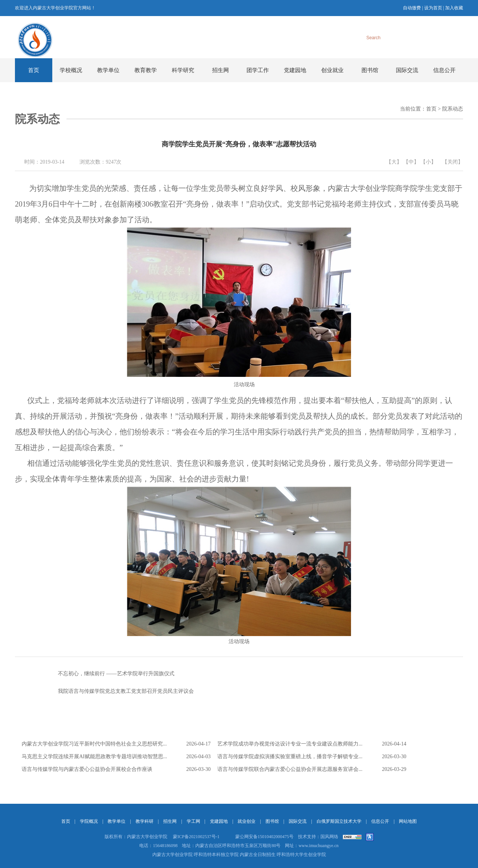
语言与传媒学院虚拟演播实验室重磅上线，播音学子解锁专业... (290, 757)
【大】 (394, 162)
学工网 (193, 821)
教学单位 (108, 70)
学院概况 (89, 821)
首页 (34, 70)
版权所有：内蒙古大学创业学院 (136, 837)
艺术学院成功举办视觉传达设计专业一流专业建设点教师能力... (290, 744)
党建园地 (295, 70)
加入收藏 (454, 8)
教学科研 (145, 821)
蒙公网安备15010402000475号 (264, 837)
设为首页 (433, 8)
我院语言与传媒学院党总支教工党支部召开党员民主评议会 (104, 691)
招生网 (221, 70)
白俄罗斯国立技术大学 (339, 821)
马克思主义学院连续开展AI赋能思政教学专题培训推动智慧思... (94, 757)
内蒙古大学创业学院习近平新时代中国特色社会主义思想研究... (94, 744)
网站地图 (408, 821)
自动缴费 (412, 8)
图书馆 (370, 70)
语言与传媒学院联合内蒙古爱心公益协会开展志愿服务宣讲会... (290, 769)
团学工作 (258, 70)
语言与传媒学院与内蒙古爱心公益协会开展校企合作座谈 (87, 769)
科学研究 (183, 70)
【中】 (411, 162)
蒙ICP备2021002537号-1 (196, 837)
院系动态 (453, 109)
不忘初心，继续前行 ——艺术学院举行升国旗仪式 (95, 674)
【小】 (428, 162)
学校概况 (71, 70)
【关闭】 (453, 162)
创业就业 (332, 70)
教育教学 (146, 70)
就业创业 (246, 821)
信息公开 (444, 70)
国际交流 (407, 70)
